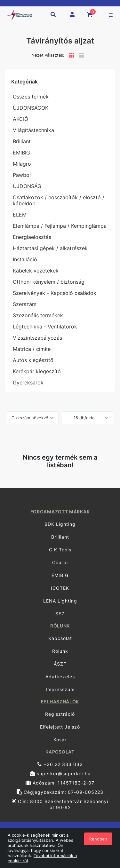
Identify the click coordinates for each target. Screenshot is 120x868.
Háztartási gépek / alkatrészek (50, 248)
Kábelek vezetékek (36, 271)
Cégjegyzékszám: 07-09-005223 (60, 792)
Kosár (60, 740)
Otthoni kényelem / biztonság (49, 282)
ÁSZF (60, 664)
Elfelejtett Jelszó (60, 727)
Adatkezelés (60, 677)
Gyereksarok (28, 383)
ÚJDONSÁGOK (31, 108)
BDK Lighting (60, 524)
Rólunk (60, 651)
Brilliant (22, 141)
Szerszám (25, 304)
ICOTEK (60, 588)
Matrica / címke (32, 349)
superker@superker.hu (60, 773)
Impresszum (60, 689)
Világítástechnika (33, 130)
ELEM (20, 215)
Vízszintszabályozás (37, 338)
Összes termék (31, 97)
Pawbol (22, 175)
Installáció (25, 259)
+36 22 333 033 (60, 764)
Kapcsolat (60, 638)
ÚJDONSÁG (27, 186)
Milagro (22, 164)
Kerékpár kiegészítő (37, 371)
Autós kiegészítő (33, 360)
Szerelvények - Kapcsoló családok (55, 293)
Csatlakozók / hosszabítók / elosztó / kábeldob (59, 200)
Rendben (98, 839)
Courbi (60, 562)
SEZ (60, 614)
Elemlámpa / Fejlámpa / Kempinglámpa (60, 226)
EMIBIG (21, 153)
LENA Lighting (60, 601)
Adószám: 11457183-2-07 (60, 783)
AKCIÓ (20, 119)
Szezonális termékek (38, 315)
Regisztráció (60, 714)
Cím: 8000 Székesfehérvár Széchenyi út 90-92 (60, 804)
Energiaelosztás (32, 237)
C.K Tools (60, 550)
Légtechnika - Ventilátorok (45, 327)
